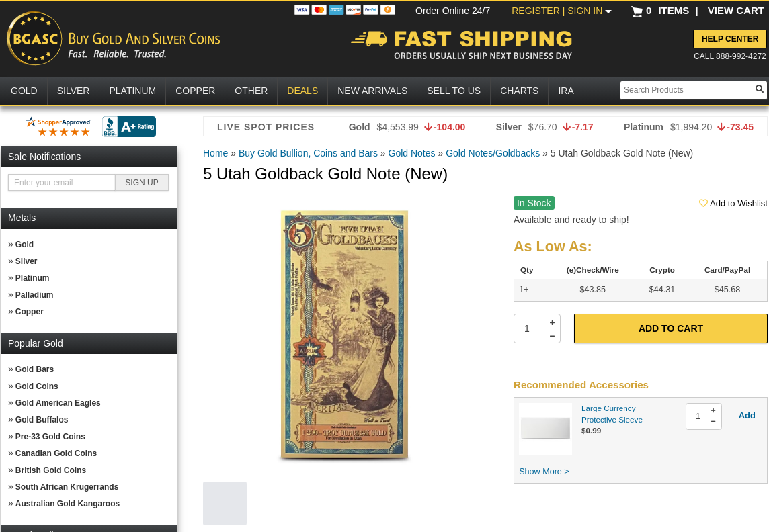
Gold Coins (37, 386)
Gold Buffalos (42, 420)
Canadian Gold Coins (56, 453)
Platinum (33, 278)
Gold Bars (35, 369)
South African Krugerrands (67, 487)
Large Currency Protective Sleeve (612, 414)
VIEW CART (736, 10)
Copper (30, 312)
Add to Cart (671, 328)
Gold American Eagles (58, 403)
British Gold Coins (51, 470)
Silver (27, 261)
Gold (25, 245)
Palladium (35, 295)
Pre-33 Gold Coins (50, 437)
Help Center (730, 39)
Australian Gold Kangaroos (68, 504)
